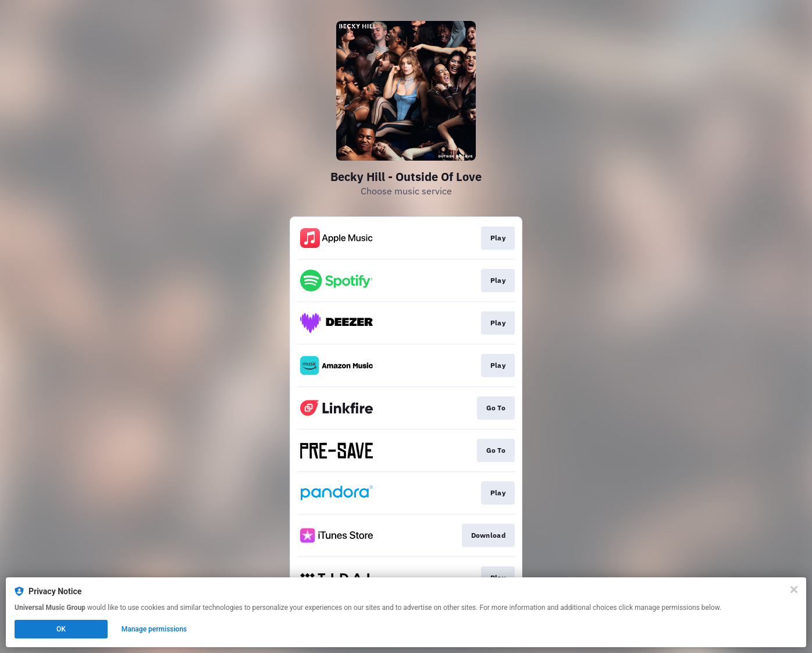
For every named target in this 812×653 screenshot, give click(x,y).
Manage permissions (154, 629)
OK (61, 629)
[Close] (794, 590)
